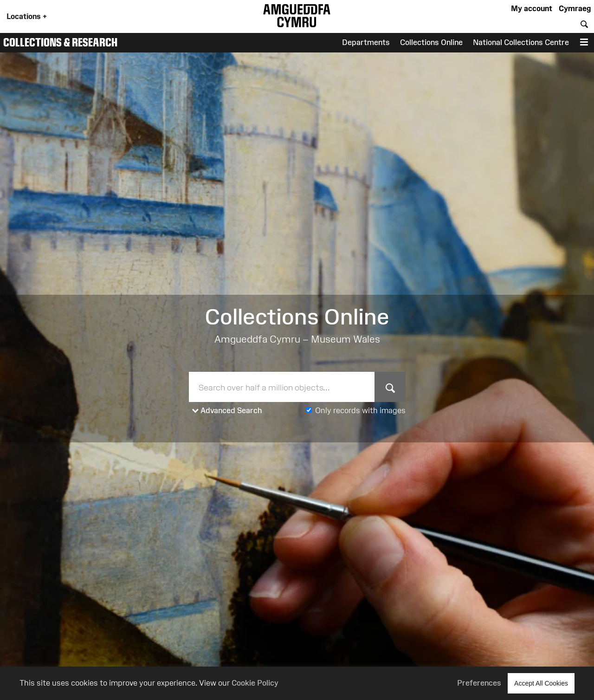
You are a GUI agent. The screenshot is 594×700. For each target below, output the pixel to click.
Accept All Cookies (541, 683)
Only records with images (360, 410)
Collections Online (431, 42)
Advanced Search (227, 411)
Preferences (479, 683)
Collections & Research (60, 42)
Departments (366, 42)
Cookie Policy (255, 683)
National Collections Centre (521, 42)
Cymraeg (575, 8)
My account (532, 8)
